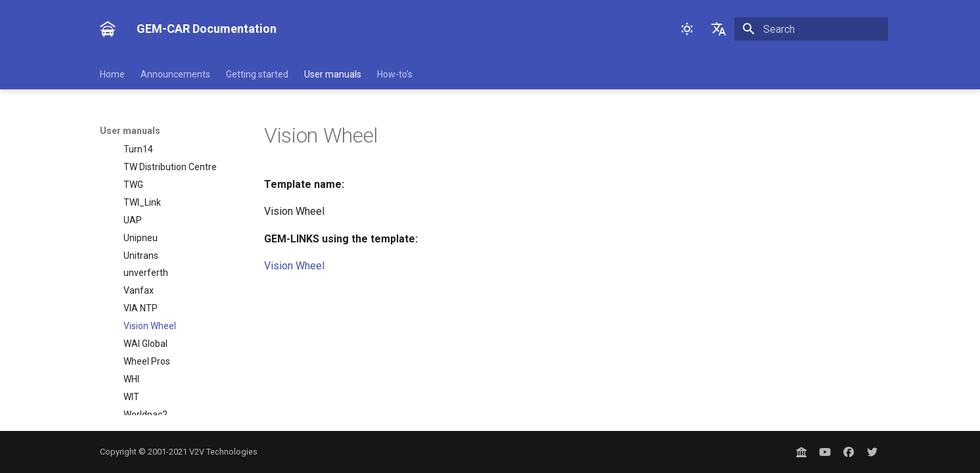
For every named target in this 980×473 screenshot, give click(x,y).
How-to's (395, 74)
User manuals (333, 74)
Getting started (257, 74)
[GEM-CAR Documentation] (108, 29)
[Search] (811, 29)
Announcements (175, 74)
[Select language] (719, 29)
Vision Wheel (294, 266)
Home (112, 74)
